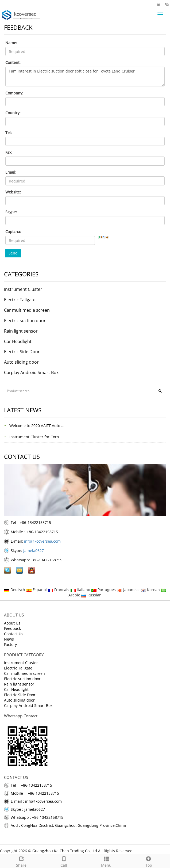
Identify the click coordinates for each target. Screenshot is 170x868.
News (9, 639)
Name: (11, 43)
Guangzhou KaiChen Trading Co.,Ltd (65, 851)
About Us (12, 623)
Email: (11, 172)
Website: (13, 192)
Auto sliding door (21, 362)
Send (13, 253)
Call (64, 861)
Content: (13, 62)
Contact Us (14, 634)
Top (149, 861)
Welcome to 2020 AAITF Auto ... (36, 426)
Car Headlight (18, 341)
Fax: (9, 152)
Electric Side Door (22, 352)
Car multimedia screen (27, 310)
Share (21, 861)
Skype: (11, 212)
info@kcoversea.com (42, 541)
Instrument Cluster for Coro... (35, 437)
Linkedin (158, 4)
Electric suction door (25, 321)
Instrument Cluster (23, 289)
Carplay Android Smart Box (31, 372)
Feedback (12, 628)
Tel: (9, 133)
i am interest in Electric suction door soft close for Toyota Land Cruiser (85, 77)
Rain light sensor (21, 331)
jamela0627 (34, 551)
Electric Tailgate (20, 300)
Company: (14, 93)
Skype (167, 4)
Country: (13, 113)
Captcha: (13, 232)
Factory (10, 644)
